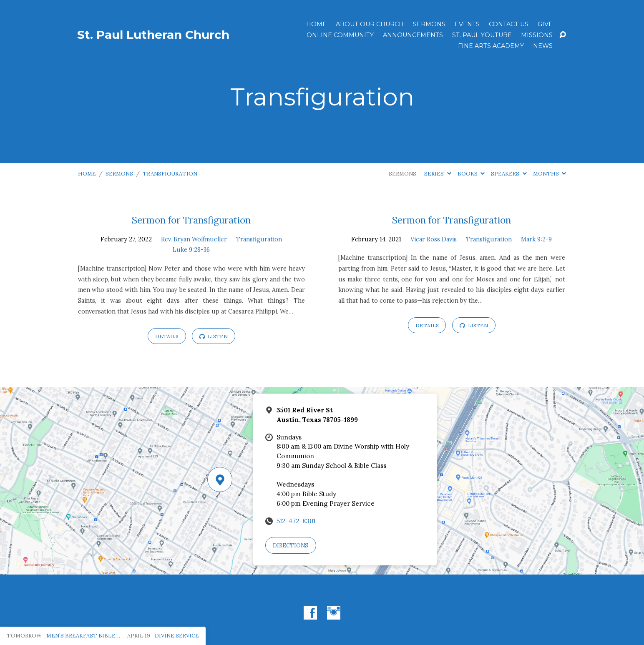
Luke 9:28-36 (191, 250)
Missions (537, 35)
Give (545, 24)
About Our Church (370, 24)
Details (167, 336)
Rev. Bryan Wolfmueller (194, 239)
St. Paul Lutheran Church (153, 35)
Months (550, 174)
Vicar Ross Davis (434, 239)
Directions (291, 546)
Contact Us (509, 24)
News (543, 46)
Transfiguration (170, 174)
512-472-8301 (296, 521)
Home (316, 24)
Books (471, 174)
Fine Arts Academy (491, 46)
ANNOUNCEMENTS (413, 35)
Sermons (429, 24)
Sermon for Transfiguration (191, 220)
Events (467, 24)
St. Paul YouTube (482, 35)
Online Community (340, 35)
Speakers (509, 174)
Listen (214, 336)
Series (438, 174)
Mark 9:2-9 (536, 239)
